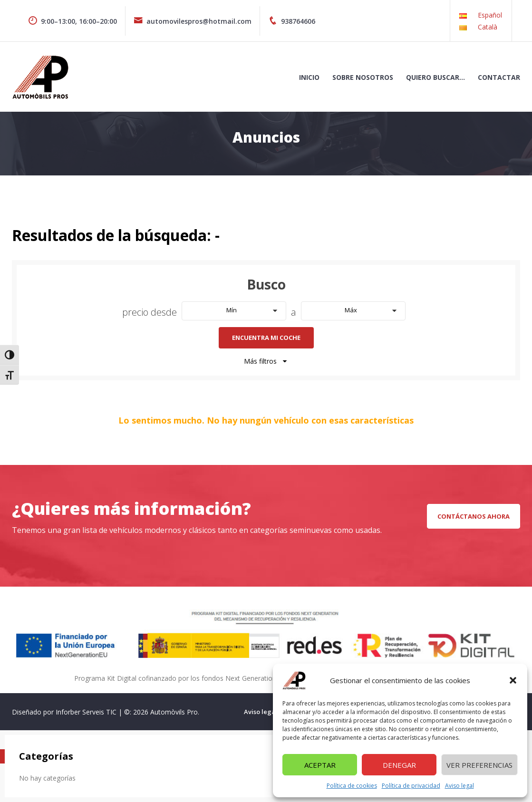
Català (488, 27)
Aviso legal (459, 786)
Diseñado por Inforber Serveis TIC (64, 712)
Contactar (499, 77)
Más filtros (266, 361)
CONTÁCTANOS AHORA (474, 516)
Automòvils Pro (174, 712)
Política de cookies (352, 786)
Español (490, 15)
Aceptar (320, 765)
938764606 (292, 21)
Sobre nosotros (363, 77)
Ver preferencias (479, 765)
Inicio (309, 77)
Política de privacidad (411, 786)
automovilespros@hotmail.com (193, 21)
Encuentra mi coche (266, 338)
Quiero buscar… (435, 77)
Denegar (399, 765)
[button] (513, 680)
